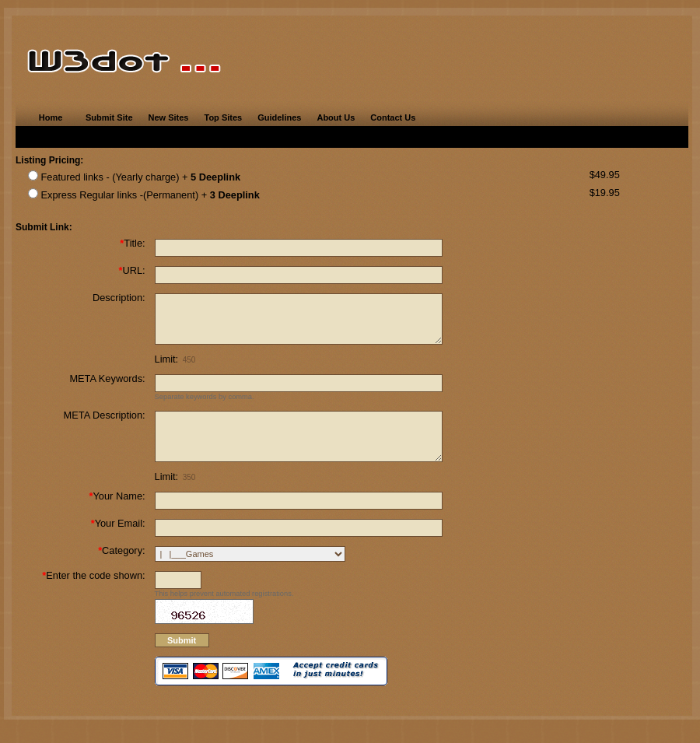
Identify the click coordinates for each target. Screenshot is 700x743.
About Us (336, 117)
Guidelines (279, 117)
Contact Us (393, 117)
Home (51, 117)
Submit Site (109, 117)
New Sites (169, 117)
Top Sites (223, 117)
